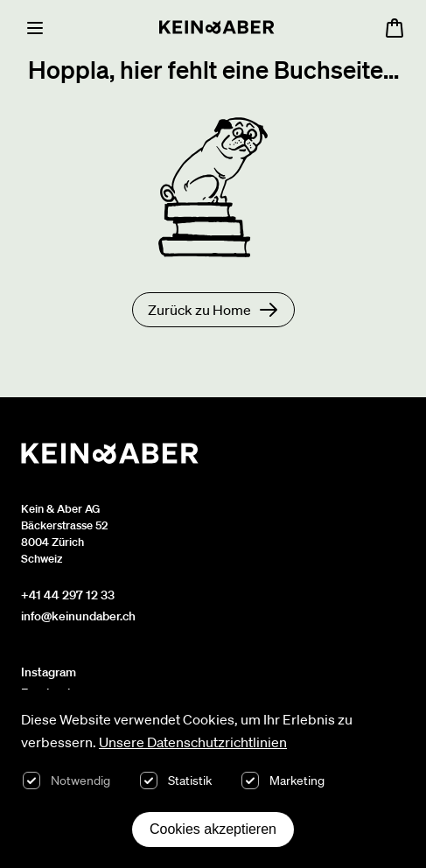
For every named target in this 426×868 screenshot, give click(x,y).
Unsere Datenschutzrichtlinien (193, 742)
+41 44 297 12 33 (68, 595)
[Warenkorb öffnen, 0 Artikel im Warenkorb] (395, 28)
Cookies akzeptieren (213, 829)
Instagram (49, 672)
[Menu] (35, 28)
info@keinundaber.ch (78, 616)
